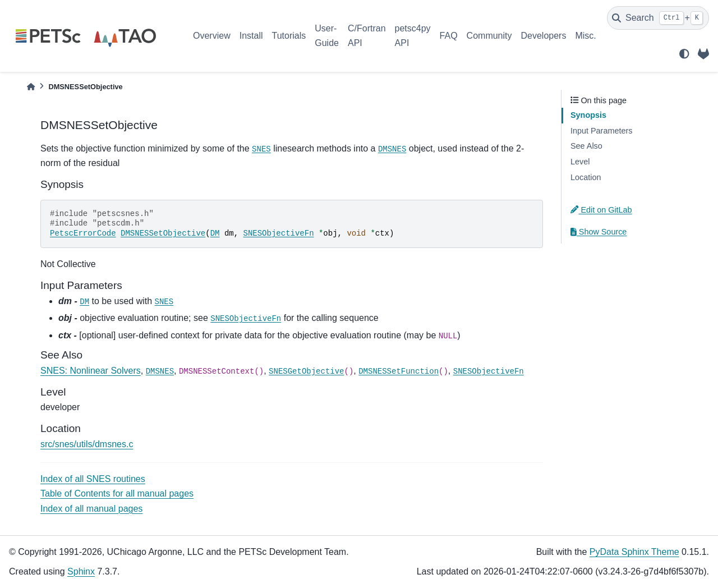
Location (586, 177)
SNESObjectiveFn (279, 233)
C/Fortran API (367, 36)
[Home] (31, 87)
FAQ (449, 36)
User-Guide (327, 36)
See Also (586, 146)
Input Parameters (601, 131)
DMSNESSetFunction (399, 371)
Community (489, 36)
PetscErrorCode (83, 233)
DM (215, 233)
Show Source (599, 232)
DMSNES (392, 149)
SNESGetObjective (306, 371)
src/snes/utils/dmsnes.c (87, 444)
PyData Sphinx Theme (634, 552)
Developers (544, 36)
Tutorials (289, 36)
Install (251, 36)
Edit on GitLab (601, 210)
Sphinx (81, 571)
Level (580, 162)
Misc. (585, 36)
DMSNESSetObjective (163, 233)
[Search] (658, 18)
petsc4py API (413, 36)
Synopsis (588, 115)
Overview (212, 36)
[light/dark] (684, 54)
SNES (261, 149)
